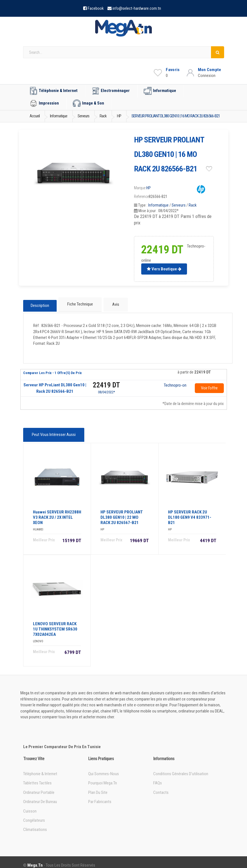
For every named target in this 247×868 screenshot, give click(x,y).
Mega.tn (35, 859)
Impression (44, 103)
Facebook (96, 8)
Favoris (173, 70)
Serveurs (179, 205)
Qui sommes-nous (104, 768)
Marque (140, 188)
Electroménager (111, 91)
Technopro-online (175, 382)
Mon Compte (210, 70)
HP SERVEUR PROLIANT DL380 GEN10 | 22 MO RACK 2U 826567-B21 (122, 511)
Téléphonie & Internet (54, 91)
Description (40, 304)
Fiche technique (80, 304)
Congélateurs (34, 814)
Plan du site (98, 786)
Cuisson (30, 805)
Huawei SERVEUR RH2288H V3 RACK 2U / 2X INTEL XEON (57, 511)
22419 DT (106, 382)
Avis (113, 304)
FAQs (158, 777)
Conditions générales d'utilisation (181, 768)
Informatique (160, 91)
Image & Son (88, 103)
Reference (141, 197)
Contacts (161, 786)
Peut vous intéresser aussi (53, 431)
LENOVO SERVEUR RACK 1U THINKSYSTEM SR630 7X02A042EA (55, 623)
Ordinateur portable (39, 786)
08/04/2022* (106, 389)
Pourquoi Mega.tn (103, 777)
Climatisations (35, 823)
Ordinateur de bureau (40, 796)
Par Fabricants (100, 796)
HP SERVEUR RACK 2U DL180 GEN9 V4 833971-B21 (190, 511)
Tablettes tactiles (37, 777)
